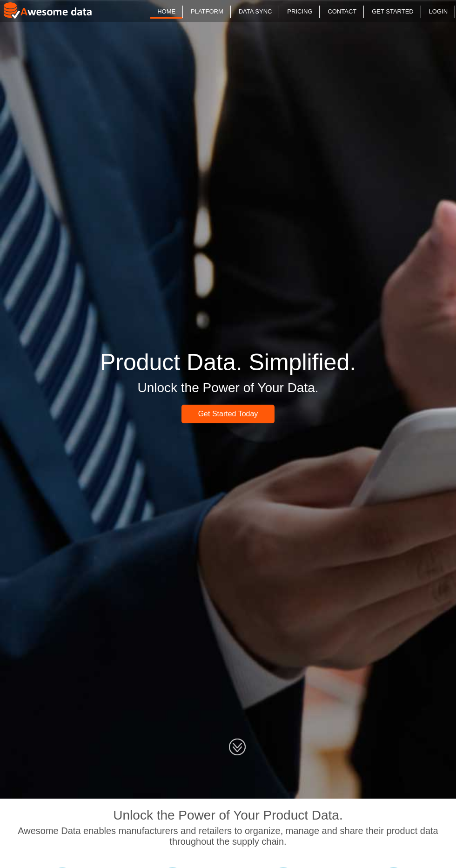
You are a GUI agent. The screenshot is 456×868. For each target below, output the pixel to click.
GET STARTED (393, 11)
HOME (166, 11)
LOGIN (438, 11)
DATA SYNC (255, 11)
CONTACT (342, 11)
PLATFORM (207, 11)
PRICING (300, 11)
